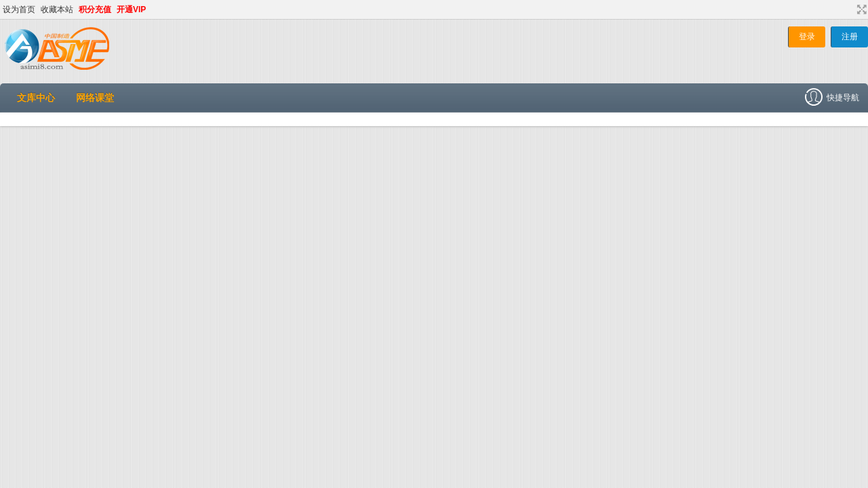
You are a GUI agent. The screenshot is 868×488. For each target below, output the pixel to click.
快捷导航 (836, 97)
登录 (807, 37)
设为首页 (19, 9)
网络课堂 (95, 98)
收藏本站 (57, 9)
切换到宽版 (860, 9)
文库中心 (36, 98)
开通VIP (131, 9)
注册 (850, 37)
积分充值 (95, 9)
